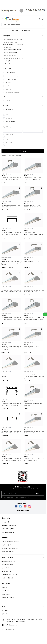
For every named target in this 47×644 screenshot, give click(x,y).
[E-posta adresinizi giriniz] (23, 493)
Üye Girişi (5, 614)
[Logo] (14, 19)
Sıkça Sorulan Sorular (8, 561)
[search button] (42, 25)
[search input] (23, 25)
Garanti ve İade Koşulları (9, 575)
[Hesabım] (40, 19)
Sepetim (4, 601)
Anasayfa (4, 587)
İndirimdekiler (6, 594)
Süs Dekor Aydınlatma (9, 525)
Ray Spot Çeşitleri (7, 545)
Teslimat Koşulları (7, 565)
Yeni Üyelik (5, 610)
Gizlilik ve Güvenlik (7, 578)
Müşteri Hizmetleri (8, 598)
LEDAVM (4, 176)
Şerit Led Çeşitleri (7, 522)
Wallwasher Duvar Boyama (10, 542)
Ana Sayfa (15, 30)
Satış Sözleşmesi (7, 571)
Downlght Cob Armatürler (10, 548)
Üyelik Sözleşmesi (7, 568)
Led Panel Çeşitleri (8, 529)
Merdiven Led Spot (8, 552)
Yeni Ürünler (5, 591)
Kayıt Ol (39, 493)
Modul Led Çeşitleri (8, 532)
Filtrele (23, 151)
